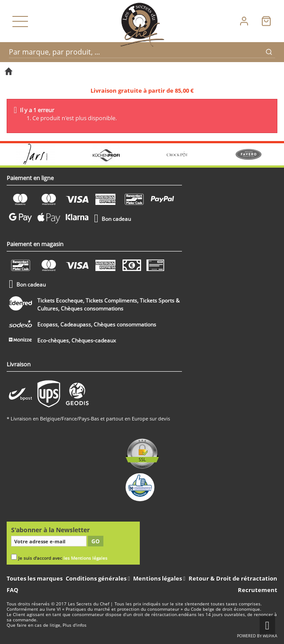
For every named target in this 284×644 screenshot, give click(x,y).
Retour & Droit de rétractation (233, 578)
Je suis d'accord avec (63, 558)
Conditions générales (97, 578)
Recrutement (258, 590)
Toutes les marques (35, 578)
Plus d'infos (75, 625)
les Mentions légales (85, 558)
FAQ (12, 590)
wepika (270, 636)
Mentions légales (158, 578)
